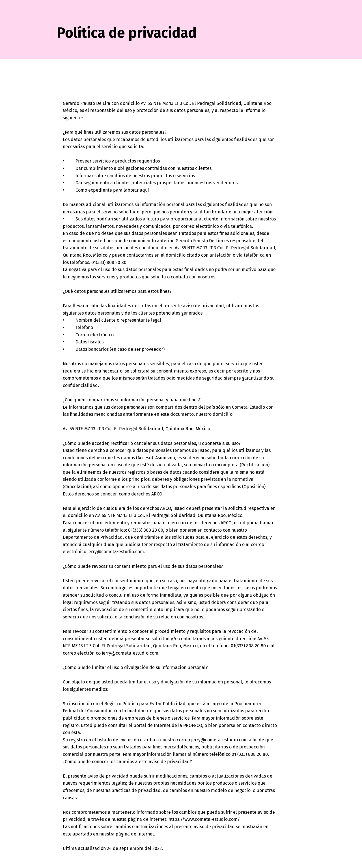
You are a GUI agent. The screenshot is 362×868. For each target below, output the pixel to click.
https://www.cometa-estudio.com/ (204, 819)
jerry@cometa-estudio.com (116, 552)
